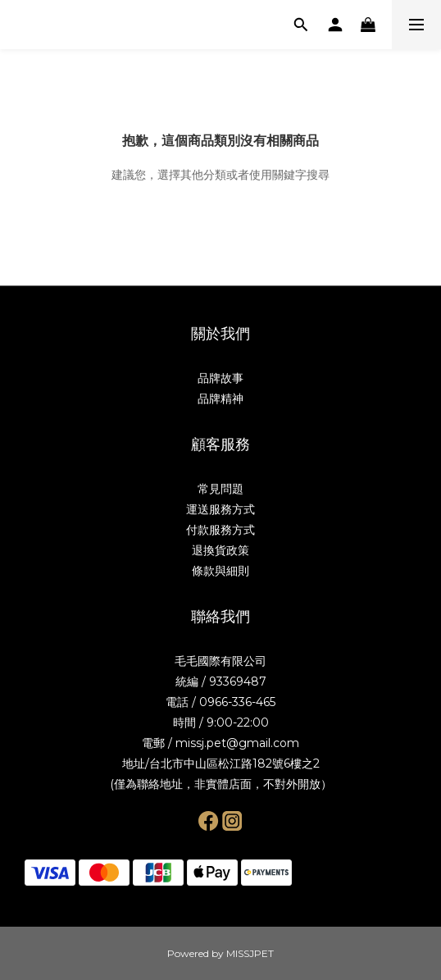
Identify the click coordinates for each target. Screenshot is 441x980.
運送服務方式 (220, 509)
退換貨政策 (220, 550)
